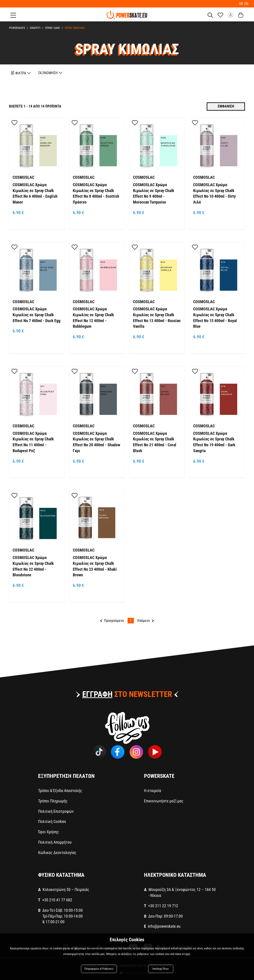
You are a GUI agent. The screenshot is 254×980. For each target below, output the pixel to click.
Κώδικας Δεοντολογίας (57, 852)
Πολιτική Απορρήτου (55, 841)
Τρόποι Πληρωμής (53, 800)
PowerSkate (17, 27)
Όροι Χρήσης (49, 831)
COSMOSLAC (23, 177)
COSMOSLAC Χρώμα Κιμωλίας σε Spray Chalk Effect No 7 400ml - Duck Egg (37, 314)
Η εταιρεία (153, 790)
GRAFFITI (35, 27)
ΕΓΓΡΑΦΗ (97, 693)
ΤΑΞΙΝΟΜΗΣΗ (50, 72)
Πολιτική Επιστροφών (56, 810)
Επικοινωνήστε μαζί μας (164, 800)
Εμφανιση (226, 106)
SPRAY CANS (53, 27)
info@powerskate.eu (164, 926)
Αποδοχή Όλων (161, 969)
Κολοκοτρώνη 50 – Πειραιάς (66, 889)
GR (242, 3)
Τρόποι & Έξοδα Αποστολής (60, 790)
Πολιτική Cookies (52, 821)
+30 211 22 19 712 (163, 905)
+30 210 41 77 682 (57, 899)
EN (246, 3)
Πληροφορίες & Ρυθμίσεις (100, 969)
